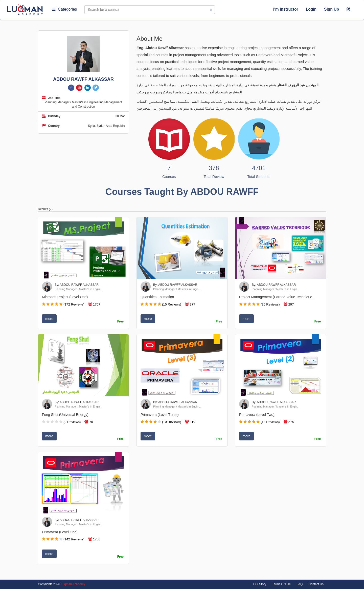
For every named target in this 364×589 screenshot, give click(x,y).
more (49, 319)
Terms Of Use (281, 584)
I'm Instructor (286, 9)
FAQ (300, 584)
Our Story (260, 584)
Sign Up (332, 9)
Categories (64, 9)
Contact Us (316, 584)
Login (311, 9)
